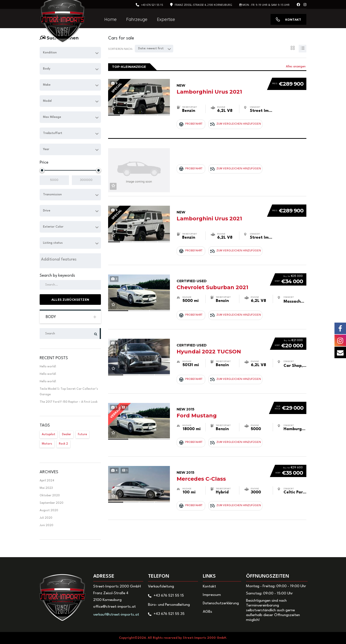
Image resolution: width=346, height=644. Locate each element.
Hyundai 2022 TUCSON (221, 323)
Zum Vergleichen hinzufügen (227, 119)
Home (110, 19)
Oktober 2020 (50, 496)
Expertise (166, 19)
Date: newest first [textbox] (151, 49)
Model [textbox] (47, 101)
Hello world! (48, 367)
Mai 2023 (46, 488)
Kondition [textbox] (50, 53)
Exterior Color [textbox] (53, 227)
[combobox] (70, 53)
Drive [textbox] (47, 211)
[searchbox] (70, 260)
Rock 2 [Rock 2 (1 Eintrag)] (63, 444)
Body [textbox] (47, 69)
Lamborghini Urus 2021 (220, 83)
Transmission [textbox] (52, 194)
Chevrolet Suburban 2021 (221, 266)
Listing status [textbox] (53, 243)
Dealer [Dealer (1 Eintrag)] (67, 434)
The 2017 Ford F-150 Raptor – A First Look (69, 402)
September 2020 (52, 503)
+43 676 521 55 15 (152, 5)
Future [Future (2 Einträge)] (82, 434)
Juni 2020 (46, 525)
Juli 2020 (46, 518)
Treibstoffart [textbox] (53, 133)
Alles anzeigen (296, 67)
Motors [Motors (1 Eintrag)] (47, 444)
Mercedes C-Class (221, 437)
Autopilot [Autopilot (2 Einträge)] (49, 434)
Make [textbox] (47, 85)
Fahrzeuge (137, 19)
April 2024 (47, 481)
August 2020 (49, 510)
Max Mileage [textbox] (52, 117)
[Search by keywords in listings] (70, 285)
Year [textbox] (46, 149)
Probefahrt (191, 118)
